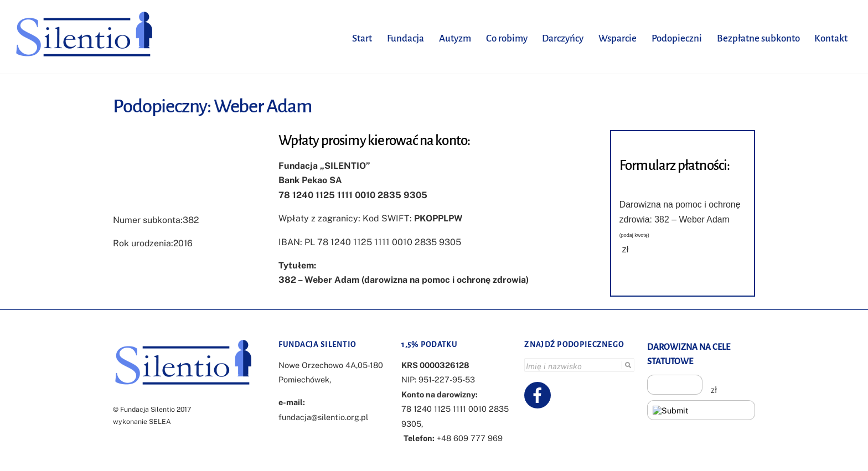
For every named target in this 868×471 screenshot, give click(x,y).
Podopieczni (675, 38)
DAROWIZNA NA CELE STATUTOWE (689, 354)
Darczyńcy (561, 38)
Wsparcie (616, 38)
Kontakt (830, 38)
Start (360, 38)
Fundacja (404, 38)
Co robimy (505, 38)
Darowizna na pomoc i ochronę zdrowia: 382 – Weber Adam (681, 219)
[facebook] (539, 394)
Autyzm (453, 38)
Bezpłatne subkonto (757, 38)
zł (626, 249)
